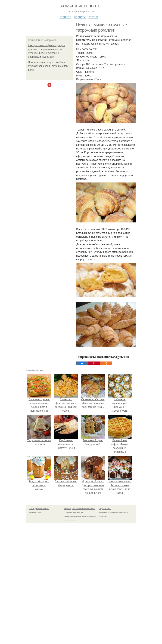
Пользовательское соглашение (84, 509)
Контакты (67, 509)
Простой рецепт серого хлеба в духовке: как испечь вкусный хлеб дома (48, 66)
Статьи (93, 17)
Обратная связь (105, 509)
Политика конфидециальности (75, 512)
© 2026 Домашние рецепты (39, 509)
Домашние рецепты (81, 6)
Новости (80, 17)
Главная (65, 17)
